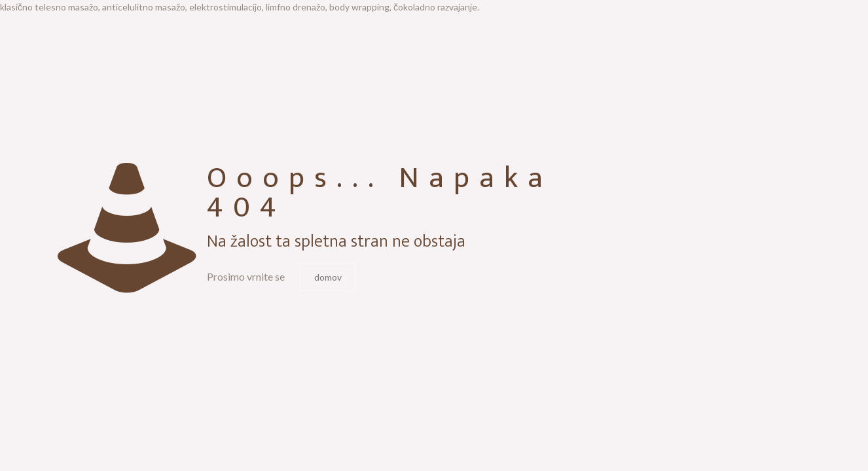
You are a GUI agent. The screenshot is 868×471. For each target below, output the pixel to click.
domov (328, 277)
